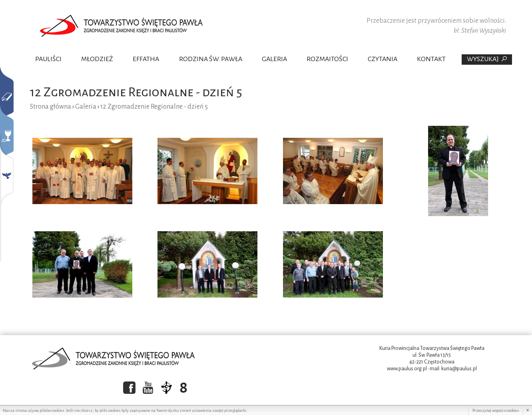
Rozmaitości (327, 59)
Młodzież (97, 59)
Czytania (383, 59)
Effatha (146, 59)
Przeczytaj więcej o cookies (496, 410)
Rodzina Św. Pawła (211, 59)
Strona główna (51, 107)
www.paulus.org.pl (407, 369)
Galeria (274, 59)
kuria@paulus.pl (459, 369)
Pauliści (48, 59)
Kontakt (431, 59)
